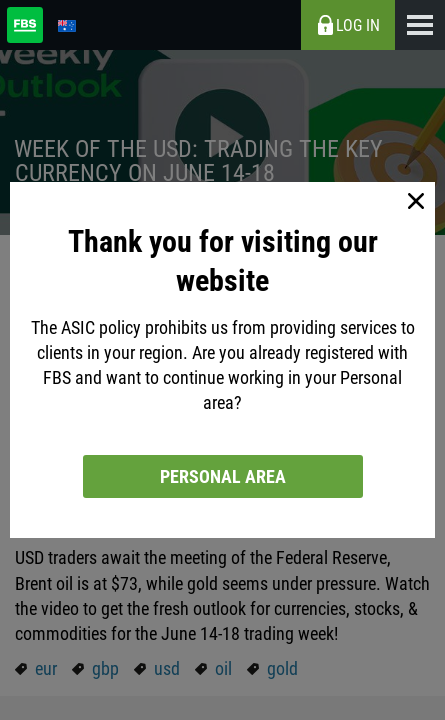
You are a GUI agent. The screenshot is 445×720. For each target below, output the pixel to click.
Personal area (223, 476)
